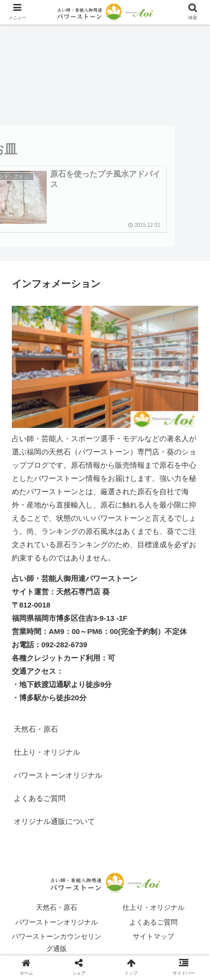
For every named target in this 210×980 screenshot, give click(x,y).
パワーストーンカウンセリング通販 (57, 942)
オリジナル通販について (54, 821)
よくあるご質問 (40, 798)
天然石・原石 (36, 729)
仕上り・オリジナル (47, 752)
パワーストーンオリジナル (58, 775)
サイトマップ (153, 936)
